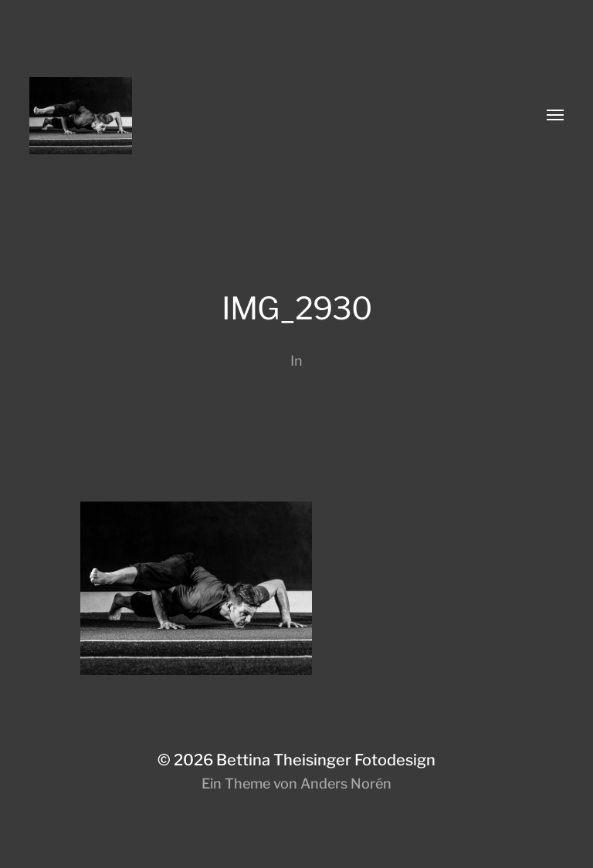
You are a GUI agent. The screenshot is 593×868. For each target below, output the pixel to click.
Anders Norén (346, 784)
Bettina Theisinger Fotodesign (326, 760)
